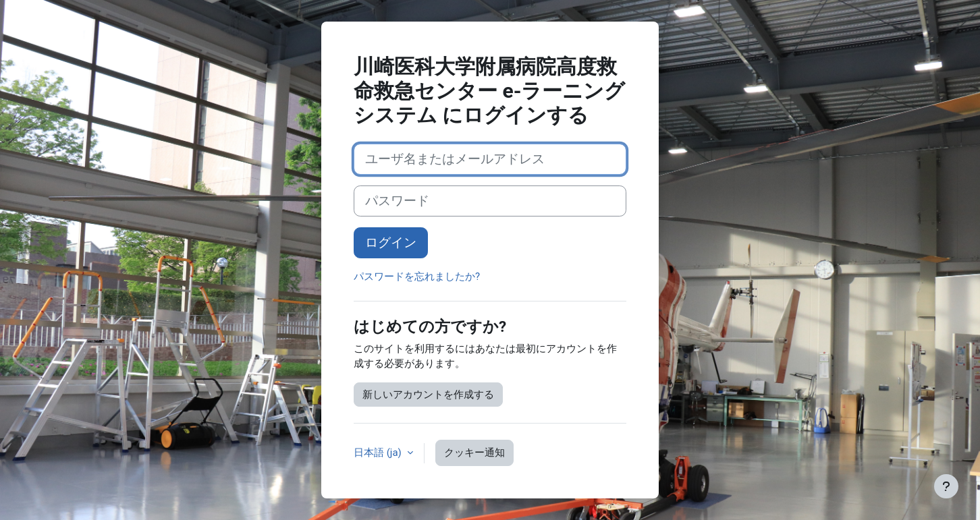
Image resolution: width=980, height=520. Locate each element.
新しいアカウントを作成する (428, 395)
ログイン (391, 243)
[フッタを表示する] (946, 486)
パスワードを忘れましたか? (417, 277)
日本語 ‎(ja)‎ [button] (379, 453)
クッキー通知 (474, 453)
